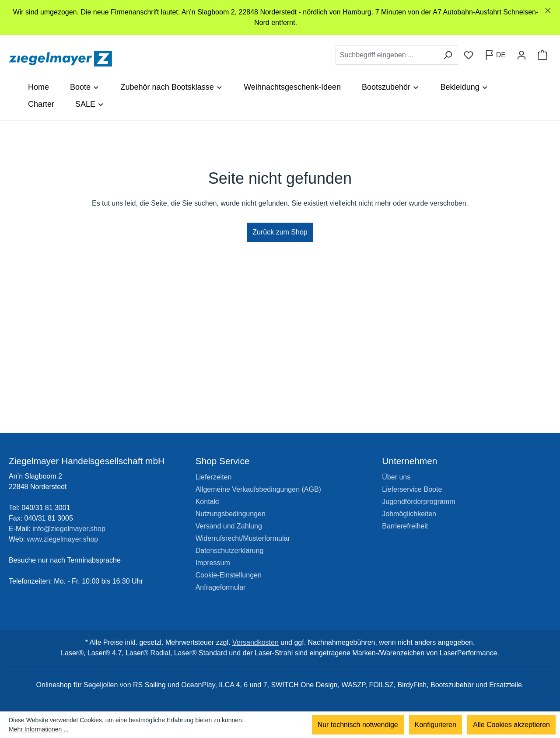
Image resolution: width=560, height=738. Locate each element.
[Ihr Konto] (521, 55)
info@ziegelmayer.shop (69, 529)
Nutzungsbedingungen (231, 514)
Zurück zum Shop (280, 232)
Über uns (396, 477)
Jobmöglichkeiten (409, 514)
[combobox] (387, 55)
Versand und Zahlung (229, 526)
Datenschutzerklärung (230, 551)
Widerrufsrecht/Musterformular (243, 538)
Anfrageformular (221, 587)
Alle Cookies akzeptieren (511, 725)
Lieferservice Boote (412, 489)
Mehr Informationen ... (39, 729)
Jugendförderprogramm (418, 502)
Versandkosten (255, 642)
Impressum (213, 563)
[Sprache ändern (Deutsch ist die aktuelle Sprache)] (495, 55)
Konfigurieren (436, 725)
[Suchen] (448, 55)
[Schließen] (548, 11)
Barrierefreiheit (405, 526)
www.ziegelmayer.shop (63, 539)
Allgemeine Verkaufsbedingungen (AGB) (258, 489)
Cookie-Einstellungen (229, 575)
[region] (280, 17)
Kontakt (207, 502)
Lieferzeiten (214, 477)
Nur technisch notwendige (358, 725)
